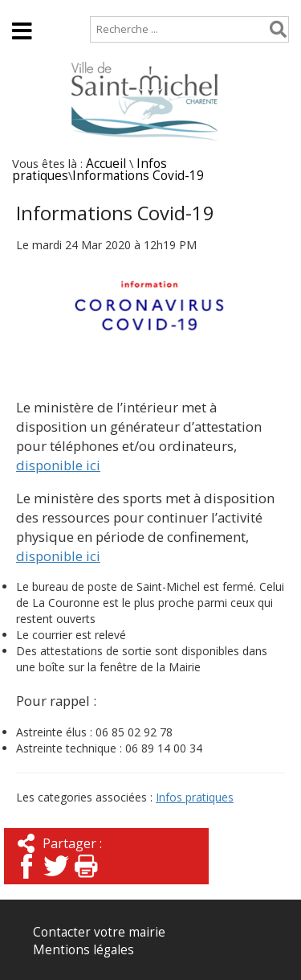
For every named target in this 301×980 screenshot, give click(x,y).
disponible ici (58, 465)
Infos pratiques (195, 797)
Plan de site (102, 8)
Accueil (26, 8)
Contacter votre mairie (99, 932)
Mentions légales (83, 950)
